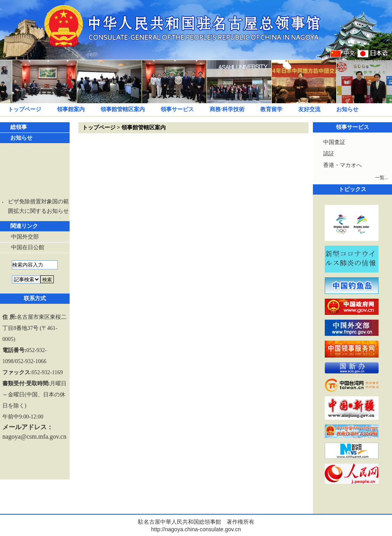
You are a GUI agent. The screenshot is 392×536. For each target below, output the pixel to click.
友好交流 (309, 109)
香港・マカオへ (343, 165)
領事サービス (177, 109)
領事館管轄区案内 (123, 109)
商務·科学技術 (227, 109)
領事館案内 (71, 109)
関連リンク (24, 226)
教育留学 (271, 109)
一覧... (382, 178)
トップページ (25, 109)
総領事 (19, 127)
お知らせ (347, 109)
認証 (329, 154)
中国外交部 (25, 237)
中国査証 (334, 142)
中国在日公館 (28, 247)
